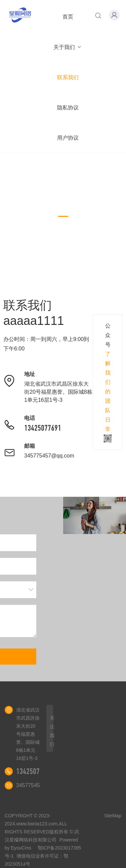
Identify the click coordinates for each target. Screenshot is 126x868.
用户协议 (68, 138)
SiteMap (113, 816)
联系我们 (68, 77)
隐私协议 (68, 108)
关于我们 (68, 47)
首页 (68, 17)
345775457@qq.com (49, 456)
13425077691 (43, 428)
